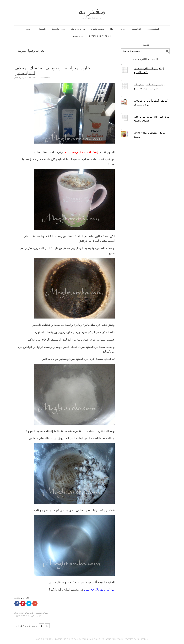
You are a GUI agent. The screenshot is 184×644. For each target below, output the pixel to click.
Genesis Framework (113, 639)
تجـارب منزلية (30, 613)
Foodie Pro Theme (64, 639)
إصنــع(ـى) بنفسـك (42, 613)
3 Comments (45, 78)
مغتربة (92, 11)
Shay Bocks (82, 639)
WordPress (142, 639)
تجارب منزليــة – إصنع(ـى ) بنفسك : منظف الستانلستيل (53, 70)
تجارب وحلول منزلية (33, 616)
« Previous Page (27, 626)
